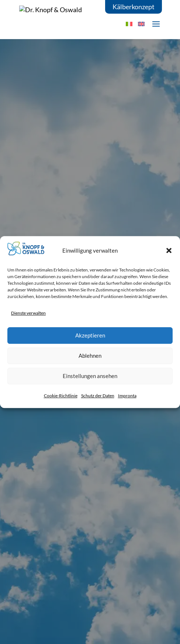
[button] (169, 250)
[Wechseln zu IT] (129, 24)
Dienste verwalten (28, 313)
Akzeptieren (90, 335)
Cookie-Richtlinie (61, 396)
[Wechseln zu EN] (141, 24)
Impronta (127, 396)
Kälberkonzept (134, 7)
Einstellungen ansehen (90, 376)
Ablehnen (90, 356)
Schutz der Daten (98, 396)
